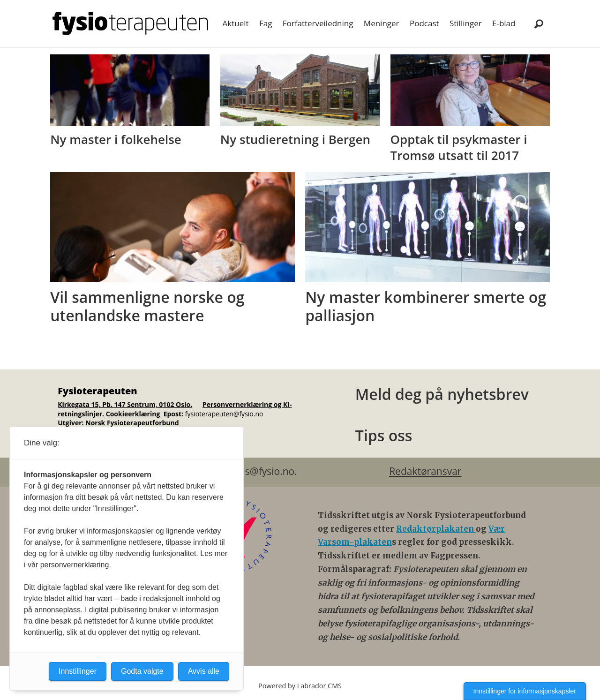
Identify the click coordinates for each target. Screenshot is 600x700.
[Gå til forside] (130, 23)
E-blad (504, 23)
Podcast (424, 23)
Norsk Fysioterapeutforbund (132, 423)
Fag (266, 23)
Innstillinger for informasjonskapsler (525, 691)
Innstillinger (78, 671)
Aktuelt (236, 23)
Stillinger (466, 23)
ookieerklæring (135, 414)
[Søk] (539, 23)
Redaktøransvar (425, 471)
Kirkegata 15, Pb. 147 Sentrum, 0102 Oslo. (125, 404)
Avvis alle (204, 671)
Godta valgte (142, 671)
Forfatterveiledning (318, 23)
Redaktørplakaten (436, 529)
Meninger (382, 23)
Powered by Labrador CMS (300, 686)
